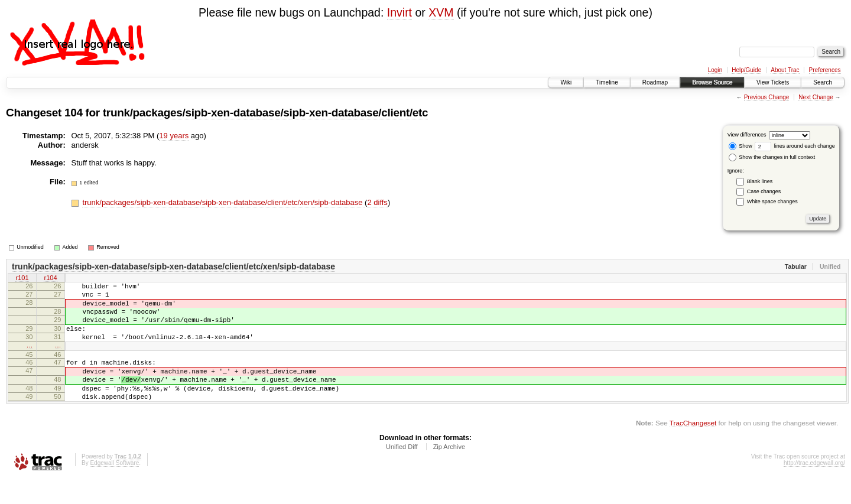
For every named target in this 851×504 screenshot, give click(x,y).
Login (715, 70)
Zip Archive (449, 472)
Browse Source (712, 82)
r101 (22, 279)
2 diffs (377, 202)
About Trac (785, 70)
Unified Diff (402, 472)
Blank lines (760, 181)
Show (740, 146)
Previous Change (767, 97)
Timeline (607, 82)
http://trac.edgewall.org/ (814, 488)
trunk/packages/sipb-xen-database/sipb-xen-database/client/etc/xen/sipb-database (223, 202)
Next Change (816, 97)
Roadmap (655, 82)
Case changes (764, 191)
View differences (747, 135)
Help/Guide (746, 70)
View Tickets (773, 82)
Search (823, 82)
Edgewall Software (114, 488)
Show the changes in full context (772, 157)
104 (74, 113)
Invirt (399, 12)
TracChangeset (693, 448)
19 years (174, 136)
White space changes (772, 201)
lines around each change (795, 146)
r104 (50, 279)
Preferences (825, 70)
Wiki (566, 82)
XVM (441, 12)
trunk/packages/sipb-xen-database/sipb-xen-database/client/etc (265, 113)
